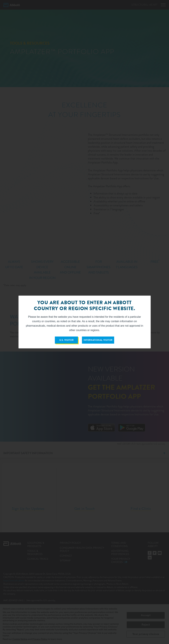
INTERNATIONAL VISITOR (98, 340)
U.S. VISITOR (66, 340)
